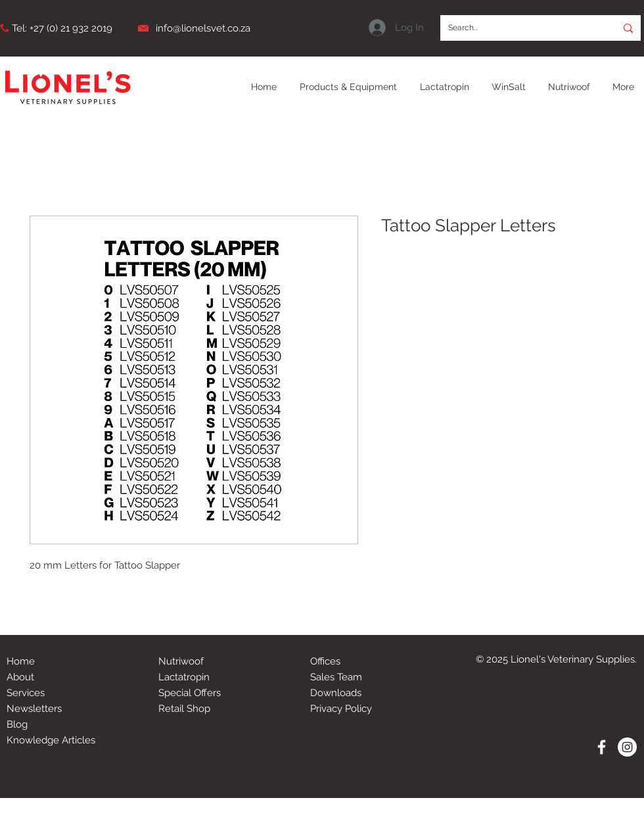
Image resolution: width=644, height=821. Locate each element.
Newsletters (34, 709)
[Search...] (518, 28)
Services (26, 693)
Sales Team (336, 677)
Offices (325, 661)
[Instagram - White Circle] (627, 747)
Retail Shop (184, 709)
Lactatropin (184, 677)
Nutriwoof (181, 661)
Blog (17, 724)
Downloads (336, 693)
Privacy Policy (341, 709)
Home (21, 661)
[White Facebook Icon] (602, 747)
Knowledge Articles (51, 740)
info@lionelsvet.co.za (203, 28)
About (20, 677)
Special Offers (190, 693)
